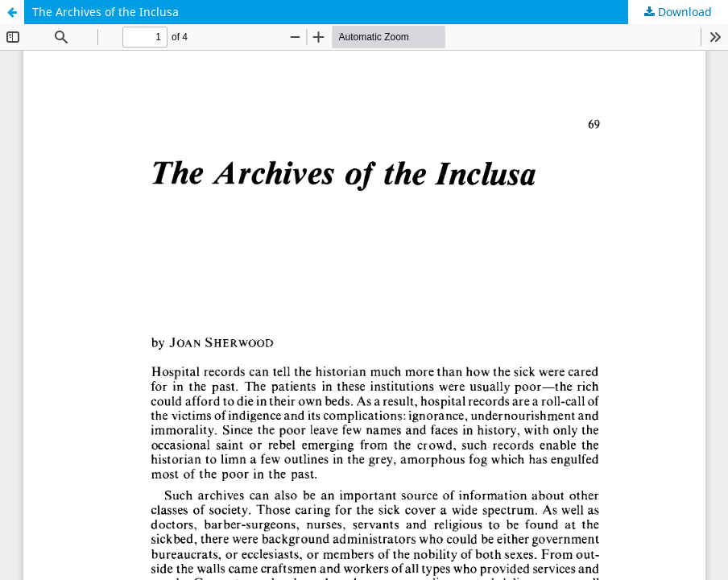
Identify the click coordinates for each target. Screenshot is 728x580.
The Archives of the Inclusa (105, 12)
